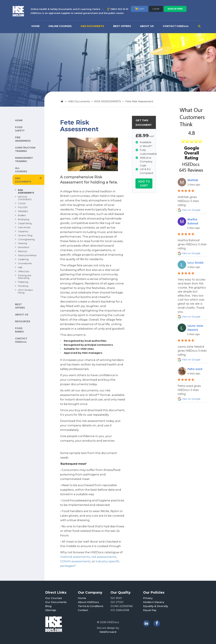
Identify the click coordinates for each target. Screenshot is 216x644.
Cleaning (22, 243)
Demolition (24, 247)
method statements (75, 557)
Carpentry (23, 231)
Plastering (23, 282)
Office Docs (24, 271)
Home (82, 598)
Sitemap (51, 610)
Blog (48, 606)
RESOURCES (23, 321)
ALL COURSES (21, 170)
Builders (22, 215)
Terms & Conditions (91, 606)
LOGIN (156, 9)
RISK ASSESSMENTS (26, 191)
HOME (35, 26)
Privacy (148, 598)
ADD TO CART (144, 183)
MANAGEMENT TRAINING (24, 160)
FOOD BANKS (19, 330)
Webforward (108, 632)
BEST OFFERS (122, 26)
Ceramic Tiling (25, 235)
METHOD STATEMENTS (25, 198)
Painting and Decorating (24, 277)
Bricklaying (24, 219)
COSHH (22, 203)
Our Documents (56, 602)
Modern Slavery (154, 602)
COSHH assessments (75, 561)
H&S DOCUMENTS (92, 26)
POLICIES (23, 207)
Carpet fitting (25, 223)
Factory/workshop (27, 255)
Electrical (22, 251)
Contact (83, 610)
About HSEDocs (88, 602)
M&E (20, 267)
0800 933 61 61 (119, 9)
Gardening (23, 259)
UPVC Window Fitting (25, 291)
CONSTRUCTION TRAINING (25, 149)
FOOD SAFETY (20, 129)
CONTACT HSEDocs (176, 26)
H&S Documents (79, 101)
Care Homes (24, 227)
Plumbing (23, 286)
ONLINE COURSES (60, 26)
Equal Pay (150, 610)
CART (139, 9)
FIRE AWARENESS (23, 139)
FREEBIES (23, 211)
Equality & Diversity (156, 606)
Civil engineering (26, 239)
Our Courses (54, 598)
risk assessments (104, 557)
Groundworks (25, 263)
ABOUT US (147, 26)
